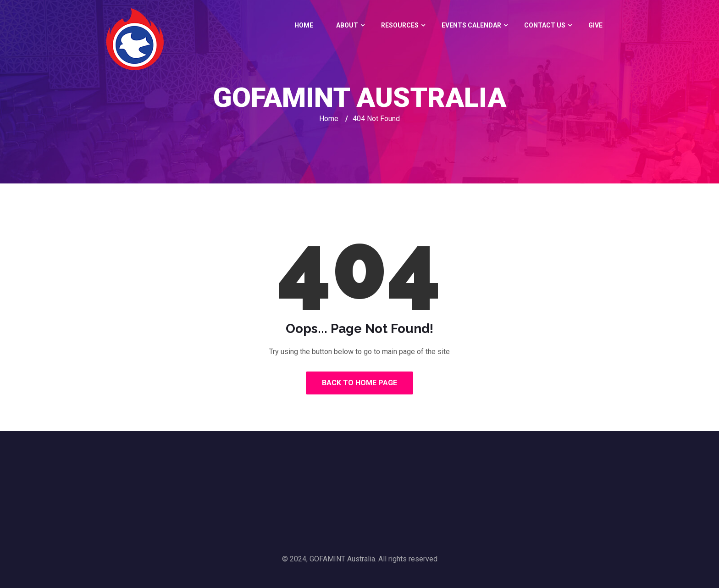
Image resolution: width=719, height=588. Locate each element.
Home (304, 25)
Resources (400, 25)
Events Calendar (471, 25)
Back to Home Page (359, 383)
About (347, 25)
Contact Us (545, 25)
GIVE (595, 25)
